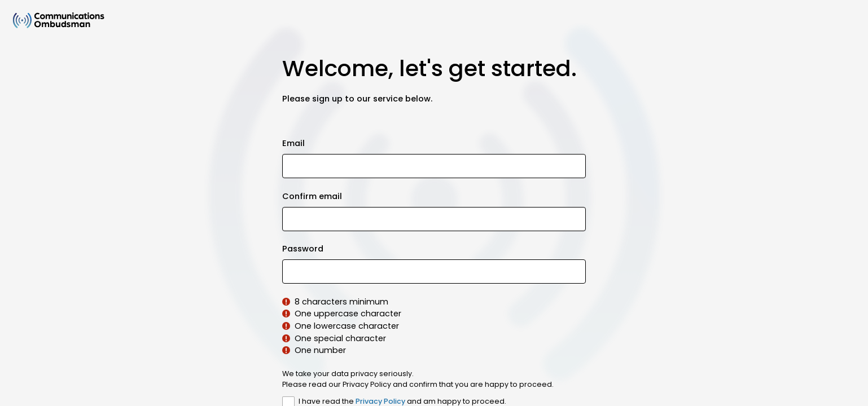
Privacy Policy (380, 401)
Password (303, 249)
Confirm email (312, 196)
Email (293, 143)
